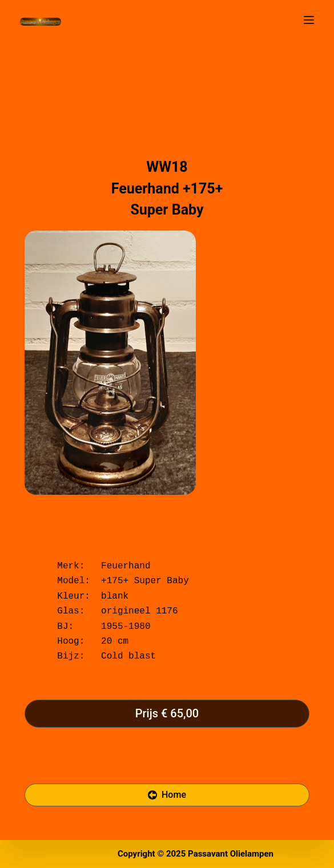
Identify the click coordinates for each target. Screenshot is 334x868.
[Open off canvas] (309, 20)
